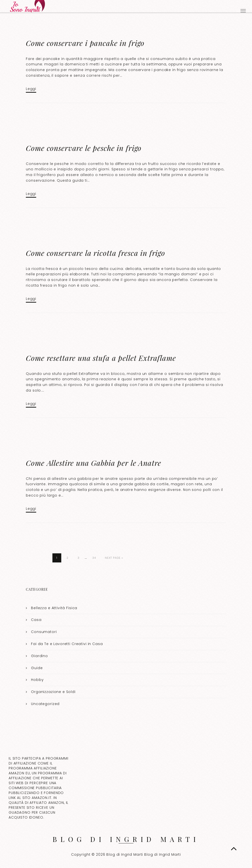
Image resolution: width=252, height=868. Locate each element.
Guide (37, 668)
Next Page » (114, 558)
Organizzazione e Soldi (53, 692)
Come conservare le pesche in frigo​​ (84, 148)
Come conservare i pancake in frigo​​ (85, 43)
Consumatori (44, 632)
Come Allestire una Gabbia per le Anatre (93, 463)
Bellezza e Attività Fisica (54, 608)
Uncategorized (45, 704)
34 (94, 558)
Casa (36, 620)
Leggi (31, 89)
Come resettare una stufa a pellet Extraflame (101, 358)
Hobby (37, 680)
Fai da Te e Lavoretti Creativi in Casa (67, 644)
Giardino (39, 656)
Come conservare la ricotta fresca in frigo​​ (95, 253)
